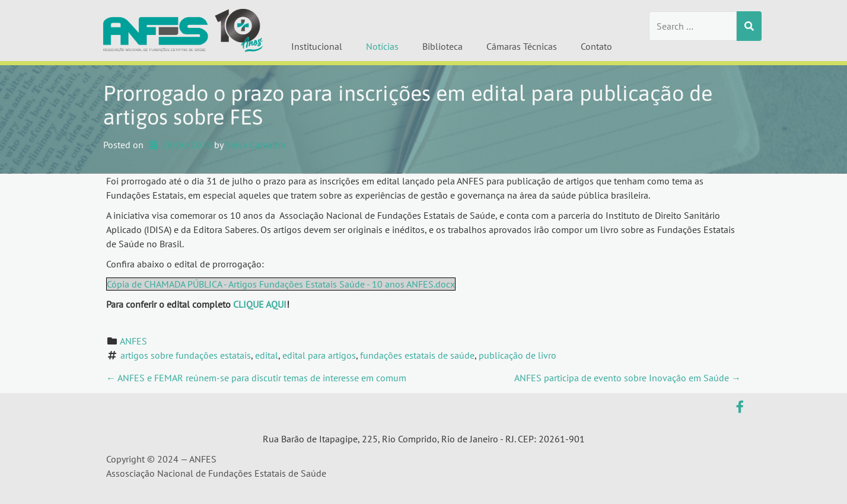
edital (267, 355)
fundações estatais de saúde (417, 355)
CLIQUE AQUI (260, 304)
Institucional (317, 46)
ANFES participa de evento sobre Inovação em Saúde (628, 378)
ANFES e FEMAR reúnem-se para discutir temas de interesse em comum (256, 378)
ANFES (133, 341)
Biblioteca (442, 46)
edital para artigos (319, 355)
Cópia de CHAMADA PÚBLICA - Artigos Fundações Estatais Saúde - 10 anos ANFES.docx (281, 284)
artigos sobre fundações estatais (186, 355)
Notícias (382, 46)
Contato (596, 46)
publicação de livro (518, 355)
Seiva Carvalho (256, 145)
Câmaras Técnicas (522, 46)
